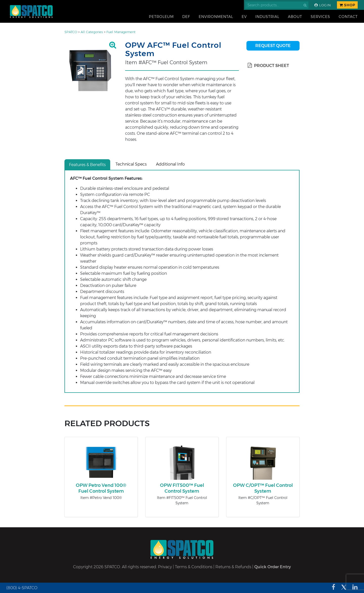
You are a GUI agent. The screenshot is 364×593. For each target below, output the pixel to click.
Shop (347, 5)
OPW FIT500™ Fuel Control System (182, 488)
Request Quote (273, 46)
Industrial (267, 17)
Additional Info (170, 164)
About (295, 17)
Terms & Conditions (194, 567)
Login (323, 5)
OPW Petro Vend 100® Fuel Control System (101, 488)
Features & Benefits (87, 165)
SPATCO (71, 32)
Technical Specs (131, 164)
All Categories (92, 32)
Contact (348, 17)
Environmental (216, 17)
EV (244, 17)
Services (320, 17)
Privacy (165, 567)
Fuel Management (121, 32)
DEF (186, 17)
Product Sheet (268, 66)
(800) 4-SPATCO (22, 588)
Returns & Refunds (233, 567)
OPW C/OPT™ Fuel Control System (263, 488)
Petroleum (161, 17)
